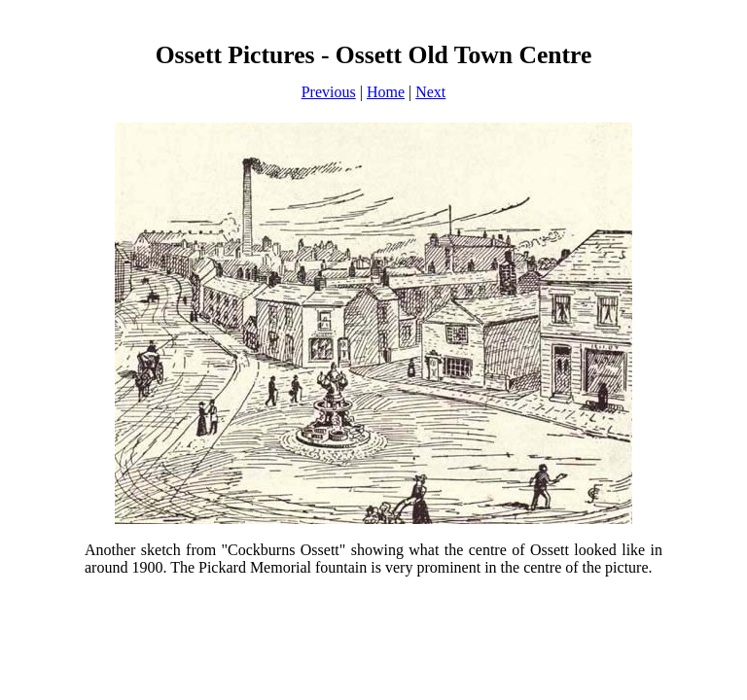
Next (430, 92)
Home (386, 92)
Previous (329, 92)
